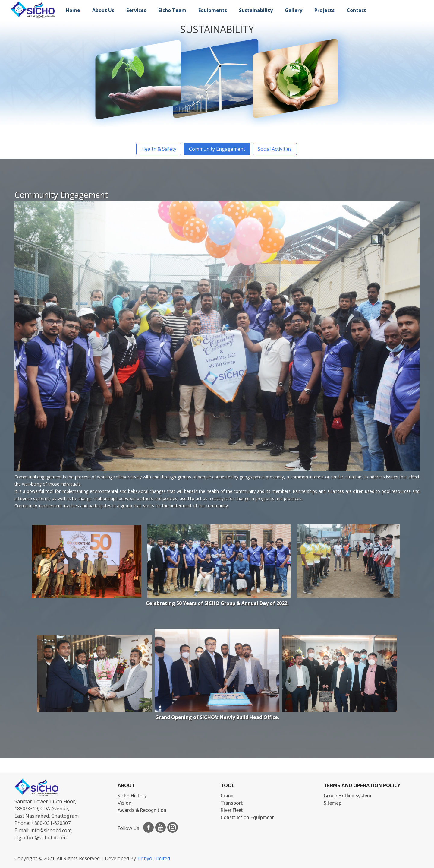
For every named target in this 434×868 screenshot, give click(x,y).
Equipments (213, 10)
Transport (232, 803)
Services (136, 10)
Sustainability (256, 10)
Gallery (294, 10)
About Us (103, 10)
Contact (356, 10)
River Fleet (232, 810)
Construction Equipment (247, 817)
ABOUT (126, 785)
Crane (227, 796)
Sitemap (333, 803)
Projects (324, 10)
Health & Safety (159, 149)
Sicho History (132, 796)
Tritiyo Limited (154, 858)
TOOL (228, 785)
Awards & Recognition (142, 810)
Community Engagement (217, 149)
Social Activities (275, 149)
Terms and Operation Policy (362, 785)
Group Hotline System (348, 796)
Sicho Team (172, 10)
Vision (124, 803)
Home (73, 10)
